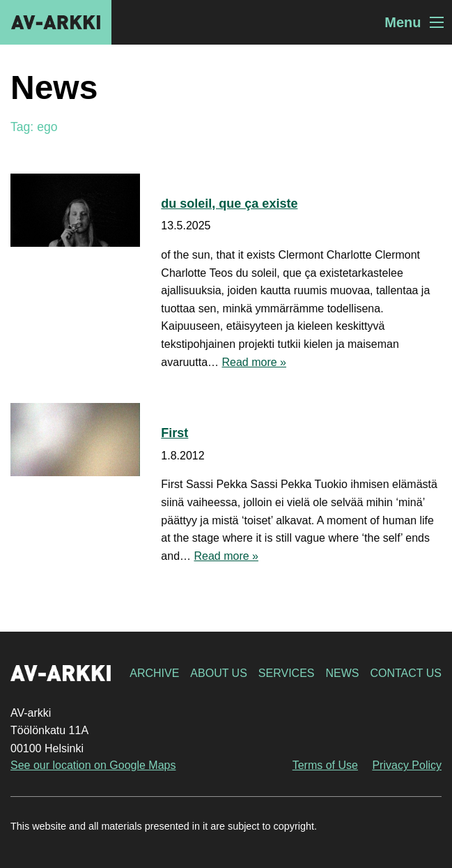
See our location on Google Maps (93, 765)
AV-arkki (56, 22)
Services (287, 673)
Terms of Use (325, 765)
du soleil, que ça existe (229, 204)
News (342, 673)
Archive (154, 673)
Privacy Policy (407, 765)
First (174, 433)
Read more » (254, 362)
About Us (219, 673)
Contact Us (406, 673)
